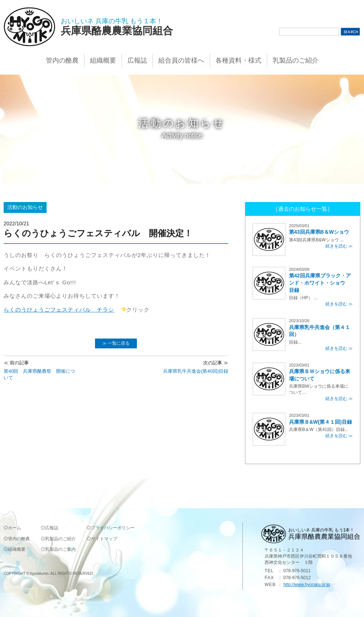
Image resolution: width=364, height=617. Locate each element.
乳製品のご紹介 (296, 60)
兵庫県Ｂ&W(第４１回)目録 (321, 422)
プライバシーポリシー (113, 528)
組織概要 (103, 60)
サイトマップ (104, 539)
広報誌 (137, 60)
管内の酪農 (62, 60)
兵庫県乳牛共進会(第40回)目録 (196, 367)
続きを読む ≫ (339, 246)
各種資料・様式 (238, 60)
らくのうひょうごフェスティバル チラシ (59, 310)
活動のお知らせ (25, 207)
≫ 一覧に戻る (116, 343)
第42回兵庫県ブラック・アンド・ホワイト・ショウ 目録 (320, 283)
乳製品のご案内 (60, 549)
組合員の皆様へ (181, 60)
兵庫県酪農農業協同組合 (117, 31)
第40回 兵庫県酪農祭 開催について (40, 370)
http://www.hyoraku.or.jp (306, 585)
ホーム (15, 528)
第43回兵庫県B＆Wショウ (319, 232)
